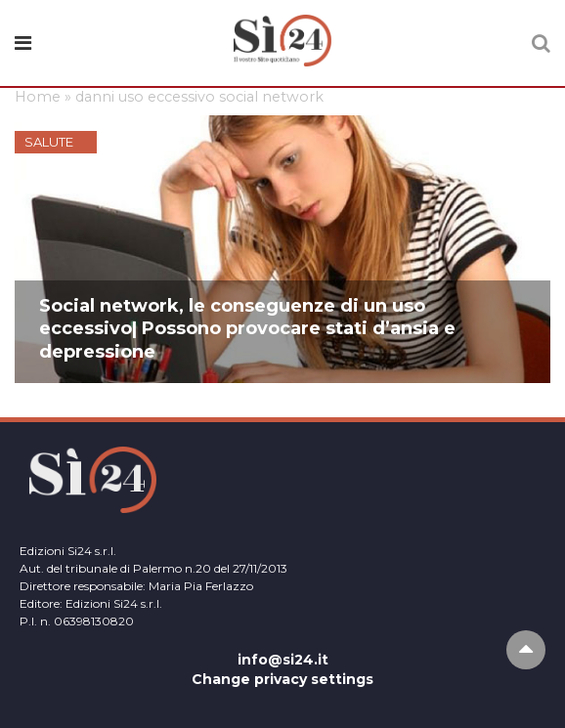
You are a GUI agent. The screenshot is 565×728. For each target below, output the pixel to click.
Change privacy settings (282, 679)
